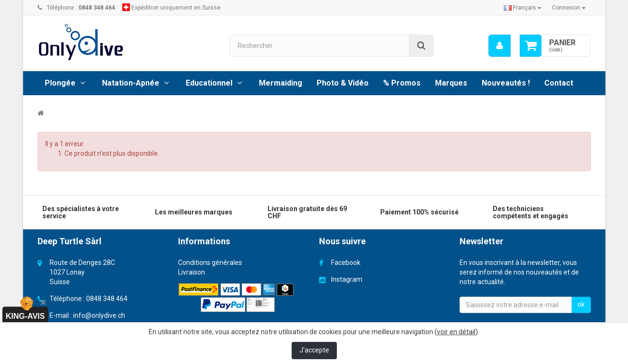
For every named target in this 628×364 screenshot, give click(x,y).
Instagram (347, 279)
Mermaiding (281, 83)
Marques (451, 83)
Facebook (346, 263)
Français (523, 8)
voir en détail (456, 332)
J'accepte (314, 350)
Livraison (192, 272)
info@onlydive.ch (99, 315)
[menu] (499, 46)
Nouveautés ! (506, 83)
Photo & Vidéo (343, 83)
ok (581, 304)
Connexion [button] (569, 8)
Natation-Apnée (131, 83)
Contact (559, 83)
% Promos (402, 83)
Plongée (60, 83)
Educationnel (209, 83)
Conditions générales (210, 263)
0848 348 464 (107, 299)
